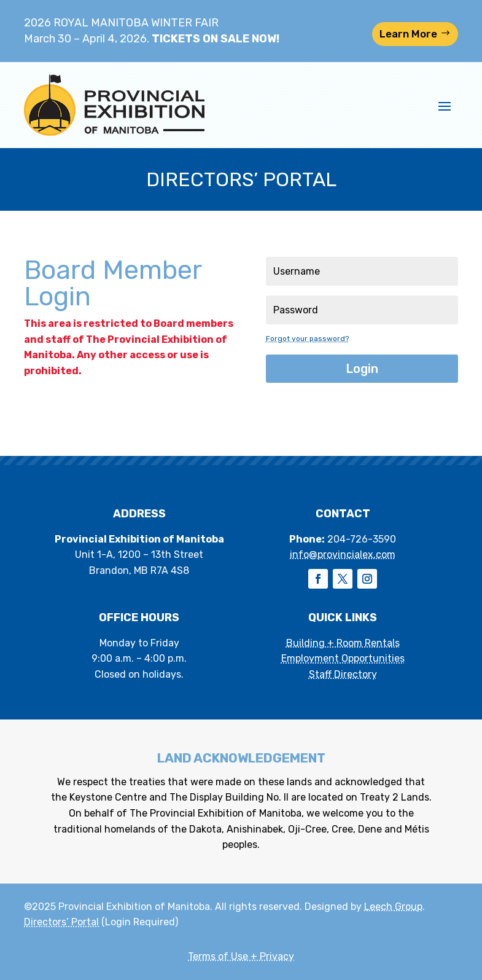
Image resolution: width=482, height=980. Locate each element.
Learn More (408, 34)
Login (362, 369)
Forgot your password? (307, 339)
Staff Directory (343, 674)
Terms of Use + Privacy (241, 956)
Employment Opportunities (343, 658)
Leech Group (393, 907)
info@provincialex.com (343, 555)
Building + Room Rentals (343, 643)
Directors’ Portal (61, 922)
